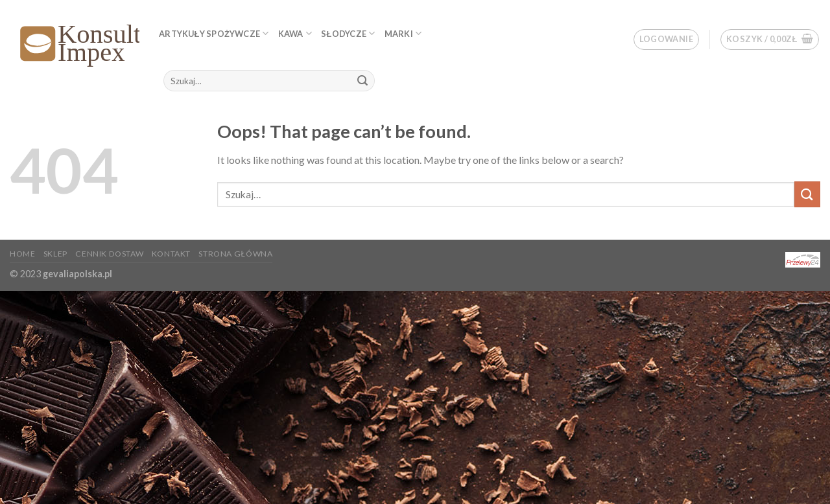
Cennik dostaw (109, 254)
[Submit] (362, 81)
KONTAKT (171, 254)
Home (22, 254)
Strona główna (235, 254)
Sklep (55, 254)
